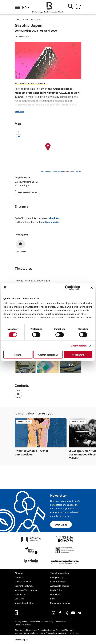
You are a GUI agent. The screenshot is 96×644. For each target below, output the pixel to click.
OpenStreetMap (58, 172)
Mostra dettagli (79, 346)
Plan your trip (57, 577)
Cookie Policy (35, 621)
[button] (48, 147)
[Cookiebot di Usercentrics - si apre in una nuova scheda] (67, 288)
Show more (19, 111)
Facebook (60, 613)
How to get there (27, 192)
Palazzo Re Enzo (23, 582)
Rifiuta (18, 355)
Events (25, 19)
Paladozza (20, 594)
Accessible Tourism (60, 586)
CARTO (78, 172)
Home (17, 19)
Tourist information (59, 573)
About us (19, 573)
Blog (52, 599)
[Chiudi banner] (92, 288)
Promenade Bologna (60, 603)
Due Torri (19, 599)
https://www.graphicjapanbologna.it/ (17, 393)
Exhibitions (35, 19)
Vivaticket (54, 218)
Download (55, 594)
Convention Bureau (24, 586)
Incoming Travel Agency (27, 590)
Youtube (73, 613)
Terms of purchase (23, 625)
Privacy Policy (21, 621)
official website (51, 222)
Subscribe (61, 524)
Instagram (53, 613)
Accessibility (48, 621)
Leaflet (45, 172)
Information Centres (24, 603)
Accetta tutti (78, 355)
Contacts (19, 577)
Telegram (80, 613)
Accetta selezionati (48, 355)
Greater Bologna (58, 582)
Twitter (67, 613)
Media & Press (57, 590)
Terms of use (61, 621)
